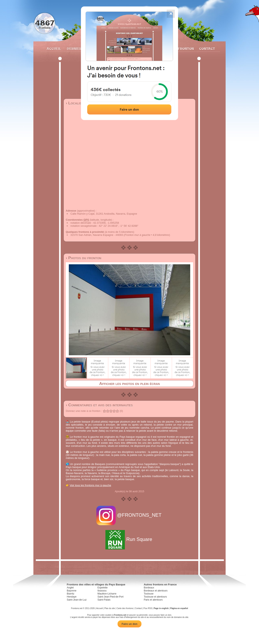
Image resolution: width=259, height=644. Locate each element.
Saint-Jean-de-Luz (77, 600)
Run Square (129, 539)
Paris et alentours (153, 600)
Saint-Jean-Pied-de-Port (111, 597)
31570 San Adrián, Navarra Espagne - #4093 (97, 235)
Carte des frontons (125, 608)
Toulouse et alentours (155, 597)
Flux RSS (148, 608)
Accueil (54, 48)
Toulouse (149, 594)
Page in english (161, 608)
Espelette (103, 588)
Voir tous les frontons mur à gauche (91, 485)
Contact (206, 48)
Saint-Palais (104, 600)
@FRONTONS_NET (130, 515)
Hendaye (72, 597)
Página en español (179, 608)
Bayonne (72, 591)
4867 (45, 23)
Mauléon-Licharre (107, 594)
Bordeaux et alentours (156, 591)
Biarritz (71, 594)
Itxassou (102, 591)
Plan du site (110, 608)
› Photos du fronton (83, 258)
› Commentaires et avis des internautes (99, 405)
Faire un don (129, 624)
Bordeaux (149, 588)
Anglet (70, 588)
